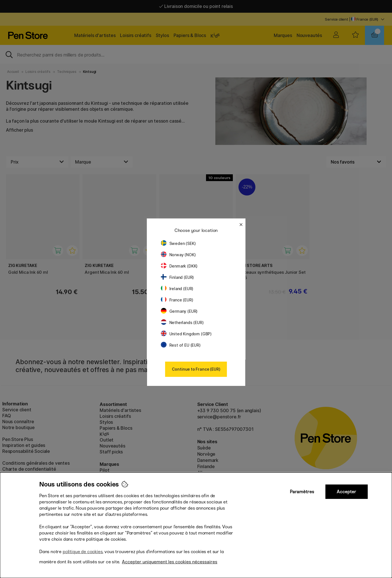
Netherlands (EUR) (182, 322)
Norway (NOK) (178, 255)
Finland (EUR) (178, 277)
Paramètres (302, 492)
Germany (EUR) (179, 311)
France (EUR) (177, 300)
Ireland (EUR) (177, 289)
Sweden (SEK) (178, 243)
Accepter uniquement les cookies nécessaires (170, 562)
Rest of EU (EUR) (181, 345)
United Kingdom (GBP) (186, 334)
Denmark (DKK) (179, 266)
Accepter (346, 492)
